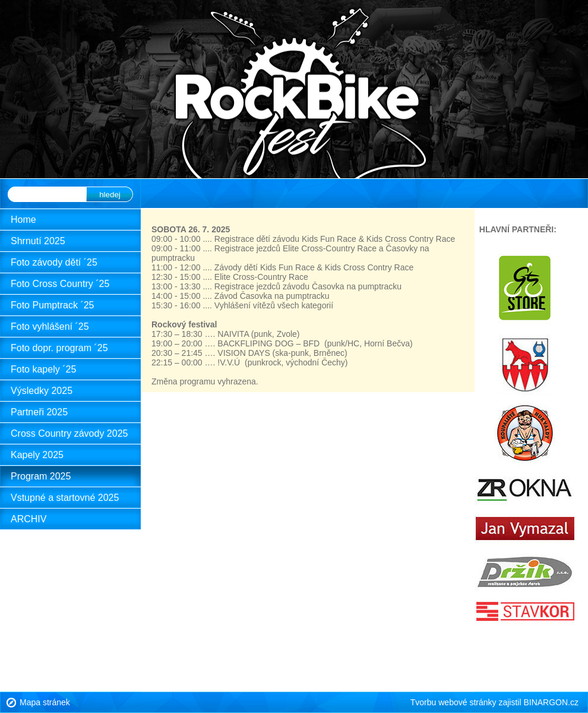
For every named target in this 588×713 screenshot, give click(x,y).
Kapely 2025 (37, 455)
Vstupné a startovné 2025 (65, 498)
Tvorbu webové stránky (453, 702)
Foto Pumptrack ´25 (53, 305)
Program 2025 (41, 476)
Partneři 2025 (39, 412)
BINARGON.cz (551, 702)
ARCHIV (29, 519)
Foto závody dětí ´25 (54, 262)
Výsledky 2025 (42, 391)
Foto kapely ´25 (43, 369)
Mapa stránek (45, 702)
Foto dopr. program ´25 (59, 348)
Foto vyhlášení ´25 (50, 326)
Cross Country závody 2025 (69, 433)
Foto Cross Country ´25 (60, 284)
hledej (110, 195)
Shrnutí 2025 (38, 241)
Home (23, 220)
